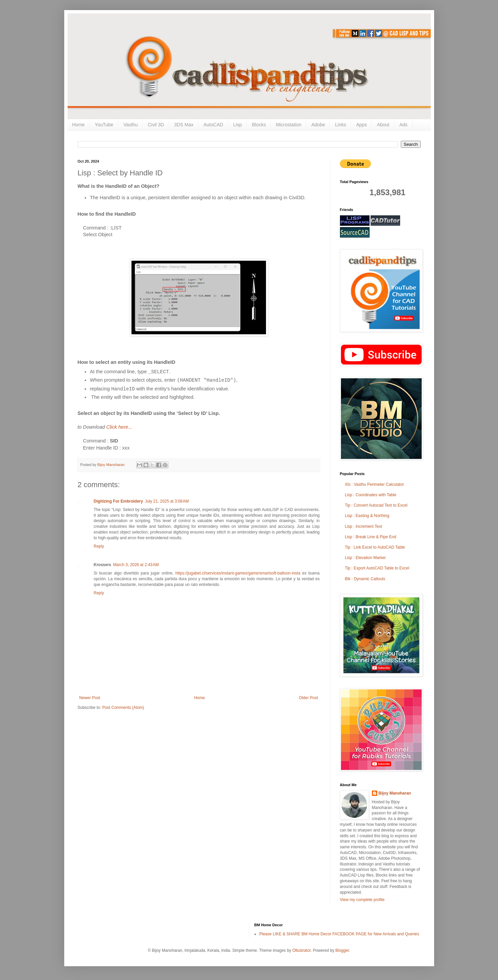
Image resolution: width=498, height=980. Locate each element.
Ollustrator (301, 950)
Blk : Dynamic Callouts (365, 579)
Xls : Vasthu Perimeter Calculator (375, 484)
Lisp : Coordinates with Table (371, 495)
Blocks (259, 125)
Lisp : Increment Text (364, 526)
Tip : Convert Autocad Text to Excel (376, 505)
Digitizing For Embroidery (119, 501)
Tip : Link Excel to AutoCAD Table (375, 547)
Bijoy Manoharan (395, 793)
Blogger (342, 950)
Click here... (119, 427)
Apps (361, 125)
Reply (99, 546)
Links (340, 125)
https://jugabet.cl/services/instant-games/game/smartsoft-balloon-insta (238, 573)
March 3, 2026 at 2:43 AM (136, 565)
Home (79, 125)
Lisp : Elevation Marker (366, 558)
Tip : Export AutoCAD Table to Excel (377, 568)
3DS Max (184, 125)
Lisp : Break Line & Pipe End (371, 537)
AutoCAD (213, 125)
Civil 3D (156, 125)
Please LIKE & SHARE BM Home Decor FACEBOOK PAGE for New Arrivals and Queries (339, 934)
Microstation (289, 125)
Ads (404, 125)
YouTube (104, 125)
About (383, 125)
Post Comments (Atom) (123, 708)
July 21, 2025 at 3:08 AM (167, 501)
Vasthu (131, 125)
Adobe (318, 125)
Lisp (238, 125)
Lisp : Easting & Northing (367, 516)
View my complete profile (362, 900)
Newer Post (90, 698)
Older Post (309, 698)
